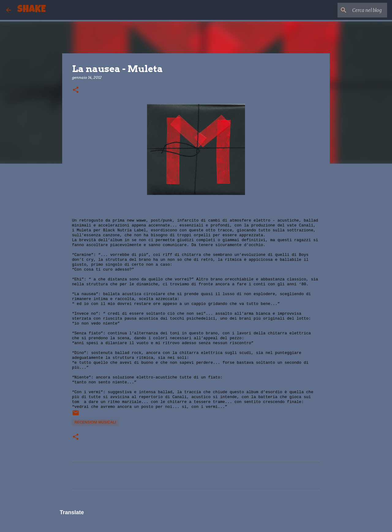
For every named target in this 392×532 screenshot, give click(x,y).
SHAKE (31, 10)
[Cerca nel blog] (355, 10)
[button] (76, 90)
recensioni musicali (95, 422)
